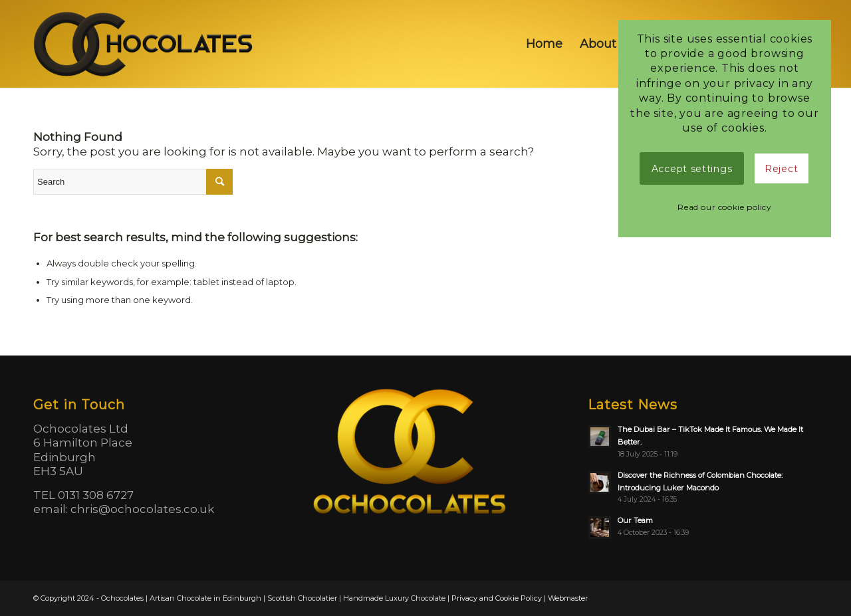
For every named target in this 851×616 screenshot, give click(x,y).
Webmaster (568, 598)
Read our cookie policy (724, 207)
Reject (781, 169)
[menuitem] (544, 44)
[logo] (145, 44)
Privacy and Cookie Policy (497, 598)
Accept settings (692, 169)
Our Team (635, 520)
